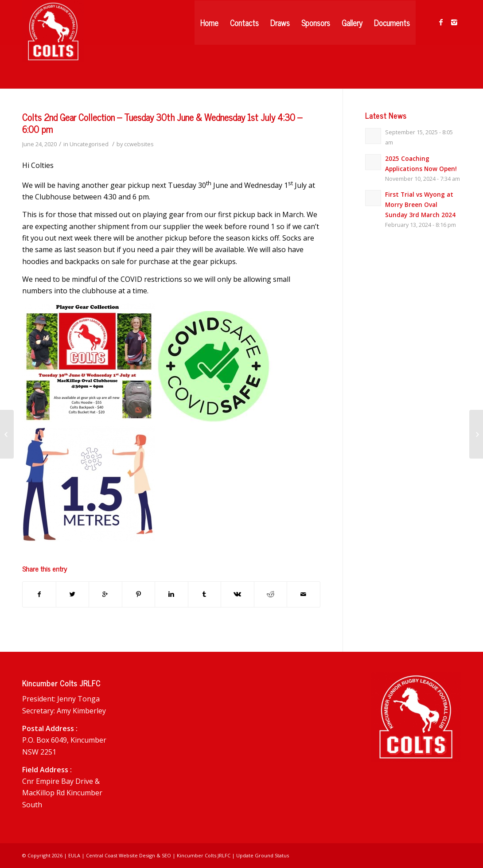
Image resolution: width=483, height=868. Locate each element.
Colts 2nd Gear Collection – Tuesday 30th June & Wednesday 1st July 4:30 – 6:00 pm (162, 123)
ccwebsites (139, 144)
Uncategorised (89, 144)
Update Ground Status (263, 855)
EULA (74, 855)
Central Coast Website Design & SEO (129, 855)
